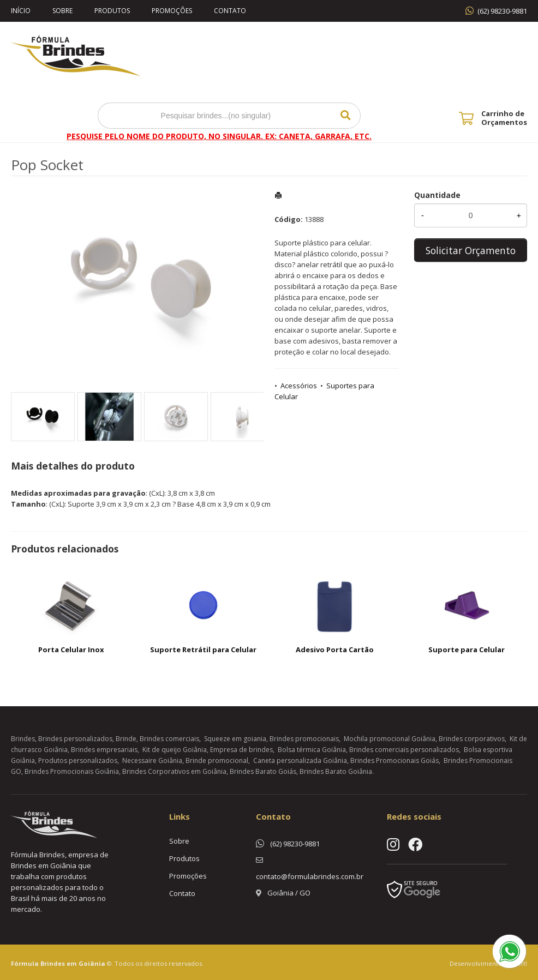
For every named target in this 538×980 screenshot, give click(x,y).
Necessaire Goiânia (152, 760)
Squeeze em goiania (235, 739)
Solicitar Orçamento (471, 250)
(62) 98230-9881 (502, 11)
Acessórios (299, 386)
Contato (230, 11)
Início (21, 11)
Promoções (172, 11)
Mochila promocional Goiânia (390, 739)
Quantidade (437, 195)
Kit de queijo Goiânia (175, 750)
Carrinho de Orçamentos (504, 118)
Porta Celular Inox (71, 650)
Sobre (62, 11)
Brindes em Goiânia (73, 963)
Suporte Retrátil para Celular (203, 650)
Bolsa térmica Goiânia (312, 750)
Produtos (112, 11)
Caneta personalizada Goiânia (300, 760)
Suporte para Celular (467, 650)
